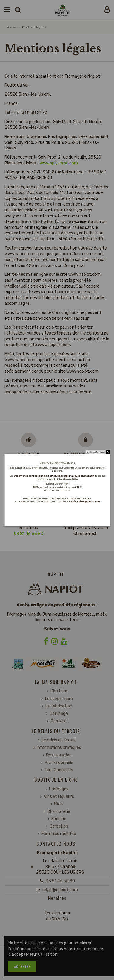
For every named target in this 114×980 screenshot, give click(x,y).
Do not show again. (97, 452)
